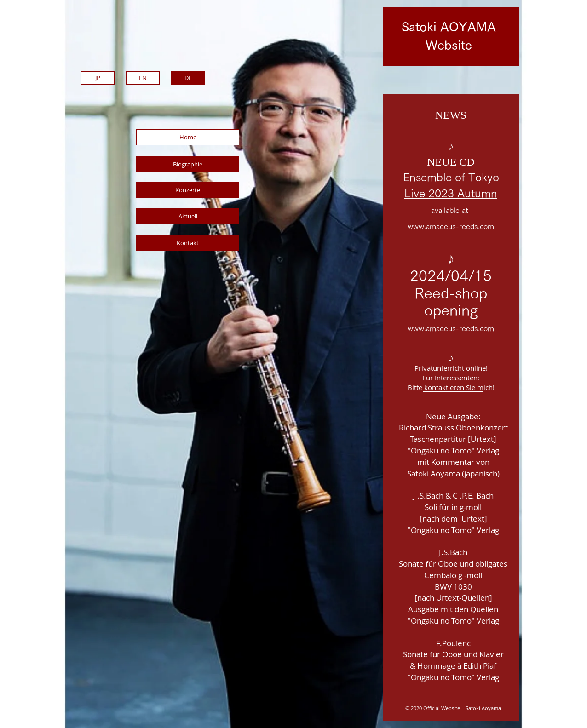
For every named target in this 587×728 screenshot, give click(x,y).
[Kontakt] (188, 243)
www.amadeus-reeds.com (451, 226)
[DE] (188, 78)
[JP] (98, 78)
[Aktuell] (188, 216)
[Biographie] (188, 164)
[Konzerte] (188, 190)
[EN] (143, 78)
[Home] (188, 137)
